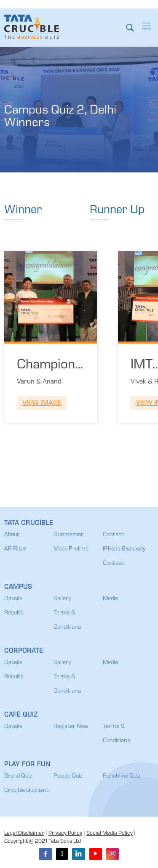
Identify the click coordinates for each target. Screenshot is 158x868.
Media (110, 599)
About (12, 535)
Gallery (62, 599)
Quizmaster (68, 535)
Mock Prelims (71, 549)
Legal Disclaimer (24, 834)
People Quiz (68, 776)
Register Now (71, 727)
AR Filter (15, 549)
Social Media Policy (110, 834)
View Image (42, 404)
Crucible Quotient (27, 791)
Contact (113, 535)
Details (13, 599)
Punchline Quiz (122, 776)
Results (14, 613)
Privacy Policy (65, 834)
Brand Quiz (18, 776)
